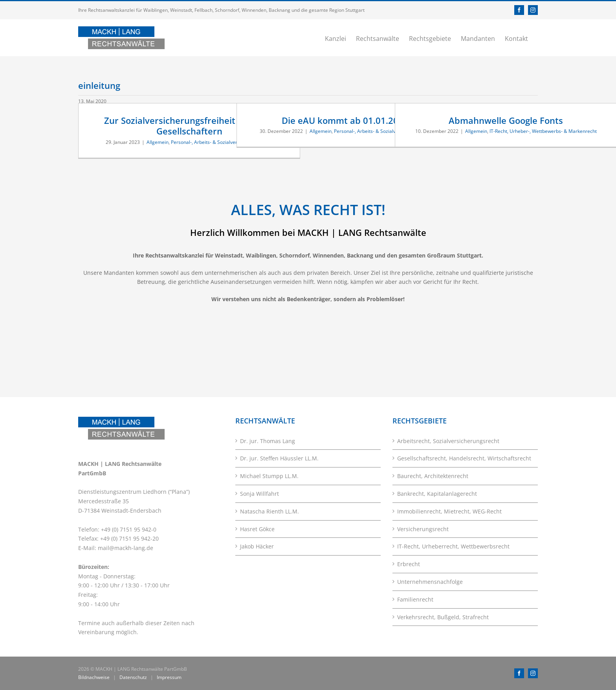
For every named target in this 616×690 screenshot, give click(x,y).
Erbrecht (409, 564)
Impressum (169, 677)
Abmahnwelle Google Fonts (506, 120)
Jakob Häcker (257, 546)
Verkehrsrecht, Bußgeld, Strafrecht (443, 617)
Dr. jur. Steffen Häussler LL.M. (279, 458)
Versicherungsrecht (423, 529)
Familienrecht (415, 599)
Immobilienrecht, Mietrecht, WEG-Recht (449, 511)
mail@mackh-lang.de (126, 548)
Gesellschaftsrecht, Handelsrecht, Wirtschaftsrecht (464, 458)
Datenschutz (133, 677)
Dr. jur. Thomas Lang (268, 441)
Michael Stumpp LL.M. (269, 476)
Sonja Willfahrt (259, 494)
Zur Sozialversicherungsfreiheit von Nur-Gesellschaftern (189, 126)
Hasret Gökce (257, 529)
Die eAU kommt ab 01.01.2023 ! (347, 120)
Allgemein (158, 142)
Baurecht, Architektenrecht (433, 476)
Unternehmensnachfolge (430, 582)
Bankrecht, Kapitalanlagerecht (437, 494)
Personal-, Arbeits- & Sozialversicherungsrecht (222, 142)
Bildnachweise (94, 677)
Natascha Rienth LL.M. (269, 511)
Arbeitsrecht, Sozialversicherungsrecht (448, 441)
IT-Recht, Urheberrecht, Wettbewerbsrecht (453, 546)
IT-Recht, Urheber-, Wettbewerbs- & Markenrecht (543, 131)
